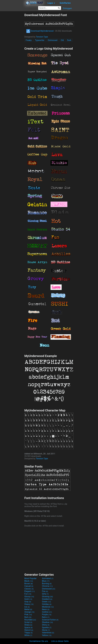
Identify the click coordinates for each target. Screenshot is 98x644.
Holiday (47, 604)
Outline (47, 612)
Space (28, 627)
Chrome (47, 586)
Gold (28, 599)
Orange (29, 612)
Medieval (48, 607)
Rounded (30, 620)
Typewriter (40, 40)
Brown (29, 584)
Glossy (29, 597)
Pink (28, 614)
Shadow (47, 622)
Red (28, 617)
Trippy (28, 633)
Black (29, 581)
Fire (45, 591)
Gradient (47, 599)
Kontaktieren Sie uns (39, 641)
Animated (48, 578)
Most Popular (30, 578)
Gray (28, 602)
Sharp (28, 625)
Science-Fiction (50, 620)
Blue (46, 581)
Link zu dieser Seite (60, 641)
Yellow (47, 635)
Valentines (48, 633)
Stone (46, 630)
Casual (29, 586)
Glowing (47, 597)
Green (46, 602)
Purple (47, 614)
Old (62, 40)
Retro (46, 617)
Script (28, 622)
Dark (69, 40)
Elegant (30, 591)
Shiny (46, 625)
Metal (28, 609)
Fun (28, 594)
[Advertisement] (12, 51)
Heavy (29, 604)
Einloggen (67, 8)
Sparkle (47, 627)
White (28, 635)
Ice (27, 607)
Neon (46, 609)
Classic (29, 589)
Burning (47, 584)
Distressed (53, 40)
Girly (45, 594)
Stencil (29, 630)
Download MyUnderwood (40, 31)
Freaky (29, 40)
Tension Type (42, 37)
